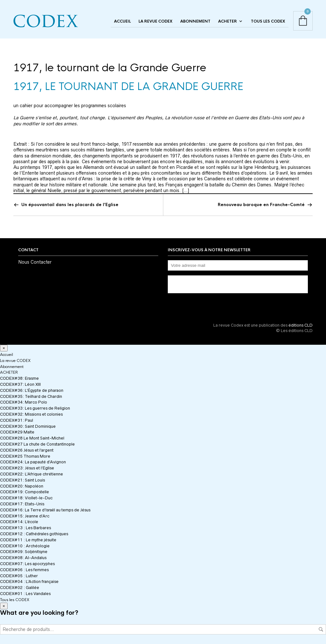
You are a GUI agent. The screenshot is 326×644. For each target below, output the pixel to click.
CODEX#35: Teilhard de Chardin (31, 396)
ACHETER (227, 21)
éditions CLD (301, 325)
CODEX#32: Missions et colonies (31, 414)
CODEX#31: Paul (17, 420)
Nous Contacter (35, 262)
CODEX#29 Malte (17, 432)
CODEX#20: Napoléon (22, 486)
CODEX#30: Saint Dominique (28, 426)
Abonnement (195, 21)
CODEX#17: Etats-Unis (22, 504)
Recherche (321, 629)
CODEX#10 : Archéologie (25, 546)
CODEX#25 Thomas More (25, 456)
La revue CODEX (156, 21)
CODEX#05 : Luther (19, 576)
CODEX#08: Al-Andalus (23, 558)
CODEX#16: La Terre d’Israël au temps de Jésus (45, 510)
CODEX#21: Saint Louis (22, 480)
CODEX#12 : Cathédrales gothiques (34, 534)
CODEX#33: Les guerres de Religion (35, 408)
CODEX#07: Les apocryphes (27, 564)
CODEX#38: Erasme (19, 378)
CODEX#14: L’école (19, 522)
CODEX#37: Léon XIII (20, 384)
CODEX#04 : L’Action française (29, 582)
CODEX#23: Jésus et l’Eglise (27, 468)
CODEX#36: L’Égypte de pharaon (32, 390)
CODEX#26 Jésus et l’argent (27, 450)
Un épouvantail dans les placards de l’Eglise (70, 205)
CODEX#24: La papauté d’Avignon (33, 462)
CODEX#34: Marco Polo (24, 402)
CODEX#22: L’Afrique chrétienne (32, 474)
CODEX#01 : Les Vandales (25, 594)
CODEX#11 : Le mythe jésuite (28, 540)
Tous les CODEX (268, 21)
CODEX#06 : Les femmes (24, 570)
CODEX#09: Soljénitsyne (24, 552)
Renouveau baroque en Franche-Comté (261, 205)
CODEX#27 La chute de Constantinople (37, 444)
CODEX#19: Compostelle (25, 492)
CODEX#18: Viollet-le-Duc (26, 498)
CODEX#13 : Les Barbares (25, 528)
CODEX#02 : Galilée (20, 588)
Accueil (122, 21)
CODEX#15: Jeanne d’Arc (25, 516)
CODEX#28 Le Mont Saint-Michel (32, 438)
